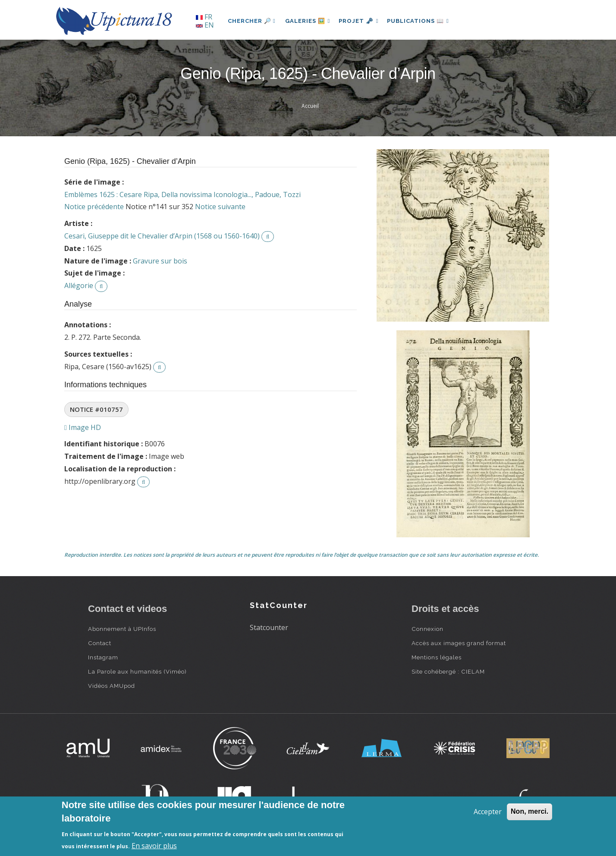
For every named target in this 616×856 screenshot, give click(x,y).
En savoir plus (154, 846)
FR (204, 17)
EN (205, 25)
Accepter (488, 812)
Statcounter (269, 627)
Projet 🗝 (362, 21)
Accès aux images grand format (459, 643)
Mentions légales (437, 657)
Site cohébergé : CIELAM (448, 671)
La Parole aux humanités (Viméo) (137, 671)
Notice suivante (220, 207)
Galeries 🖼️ (309, 21)
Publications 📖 (423, 21)
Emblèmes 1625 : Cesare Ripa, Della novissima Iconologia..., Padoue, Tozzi (182, 194)
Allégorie (79, 285)
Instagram (103, 657)
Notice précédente (94, 207)
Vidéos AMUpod (112, 686)
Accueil (310, 106)
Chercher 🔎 (252, 21)
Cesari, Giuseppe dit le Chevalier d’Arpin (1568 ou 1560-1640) (162, 236)
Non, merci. (530, 811)
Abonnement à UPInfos (122, 629)
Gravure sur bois (160, 261)
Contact (100, 643)
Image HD (83, 427)
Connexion (427, 629)
